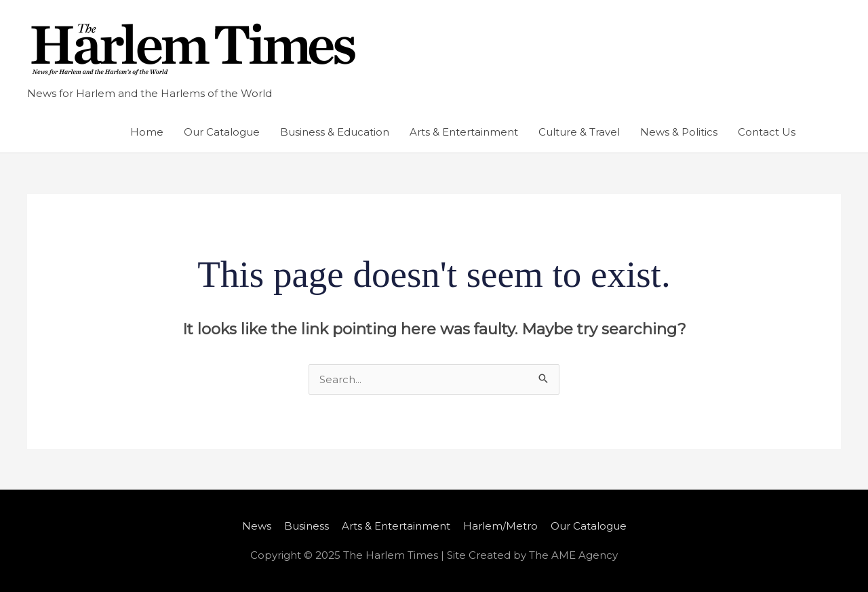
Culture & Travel (579, 132)
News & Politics (679, 132)
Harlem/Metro (500, 526)
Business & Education (335, 132)
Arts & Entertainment (464, 132)
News (257, 526)
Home (147, 132)
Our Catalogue (222, 132)
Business (307, 526)
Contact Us (767, 132)
